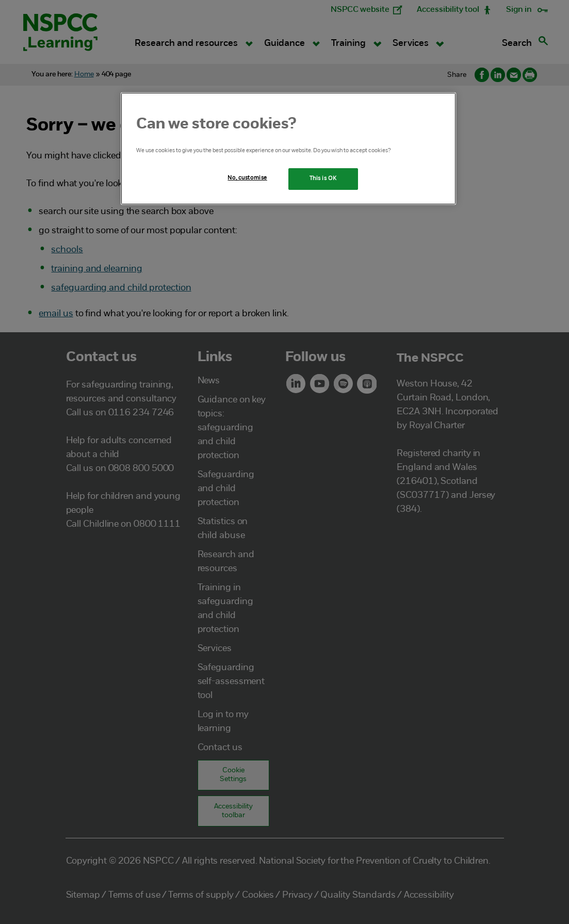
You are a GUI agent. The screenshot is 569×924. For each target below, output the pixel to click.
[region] (288, 149)
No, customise (247, 178)
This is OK (323, 179)
